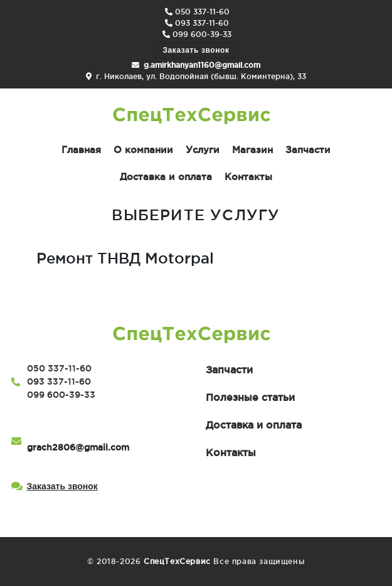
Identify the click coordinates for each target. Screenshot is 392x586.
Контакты (231, 452)
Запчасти (229, 370)
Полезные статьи (250, 397)
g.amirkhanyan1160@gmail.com (202, 65)
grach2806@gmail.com (78, 447)
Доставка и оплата (254, 425)
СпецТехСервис (177, 561)
